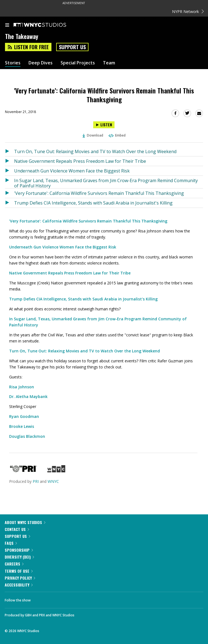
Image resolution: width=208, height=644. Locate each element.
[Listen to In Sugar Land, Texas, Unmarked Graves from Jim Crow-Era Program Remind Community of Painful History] (10, 182)
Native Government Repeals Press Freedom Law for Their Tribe (80, 161)
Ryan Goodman (24, 416)
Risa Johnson (22, 387)
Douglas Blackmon (27, 436)
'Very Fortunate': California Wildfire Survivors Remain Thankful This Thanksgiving (99, 193)
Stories (13, 63)
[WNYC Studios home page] (47, 25)
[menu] (7, 25)
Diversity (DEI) (19, 557)
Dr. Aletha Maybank (28, 396)
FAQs (11, 543)
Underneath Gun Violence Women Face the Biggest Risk (72, 171)
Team (109, 63)
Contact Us (17, 529)
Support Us (72, 47)
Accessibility (19, 585)
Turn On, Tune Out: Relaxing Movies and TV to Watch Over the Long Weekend (95, 151)
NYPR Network (188, 11)
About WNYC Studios (25, 522)
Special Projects (78, 63)
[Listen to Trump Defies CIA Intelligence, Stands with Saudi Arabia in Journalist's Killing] (10, 203)
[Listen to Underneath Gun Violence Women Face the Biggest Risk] (10, 171)
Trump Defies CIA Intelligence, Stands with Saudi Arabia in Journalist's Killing (93, 203)
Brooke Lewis (22, 426)
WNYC (53, 481)
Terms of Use (19, 571)
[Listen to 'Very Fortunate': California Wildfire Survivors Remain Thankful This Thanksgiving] (104, 125)
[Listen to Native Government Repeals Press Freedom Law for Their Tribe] (10, 161)
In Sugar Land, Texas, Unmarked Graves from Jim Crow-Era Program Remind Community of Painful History (106, 183)
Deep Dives (41, 63)
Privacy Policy (20, 578)
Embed (117, 135)
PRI (36, 481)
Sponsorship (19, 550)
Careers (14, 564)
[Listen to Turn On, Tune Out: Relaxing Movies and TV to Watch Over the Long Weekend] (10, 151)
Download (93, 135)
